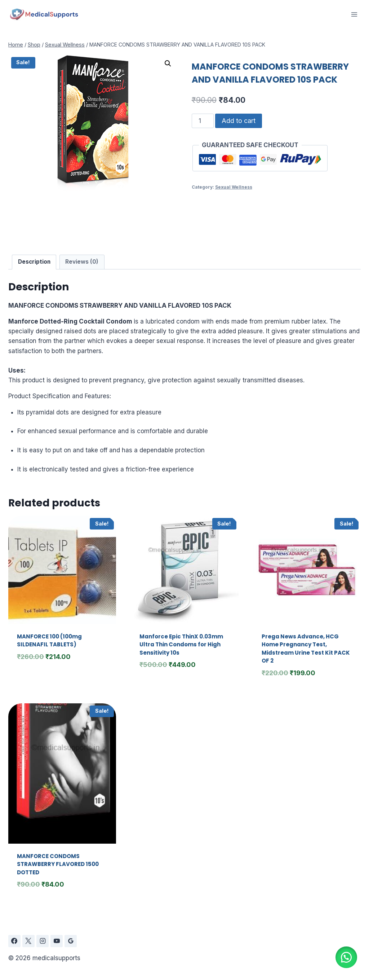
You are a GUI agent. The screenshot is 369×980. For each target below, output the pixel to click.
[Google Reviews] (71, 941)
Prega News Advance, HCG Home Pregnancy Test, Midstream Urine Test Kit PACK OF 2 (306, 649)
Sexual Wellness (234, 187)
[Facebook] (14, 941)
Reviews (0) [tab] (82, 262)
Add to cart (239, 121)
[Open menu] (354, 14)
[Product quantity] (203, 121)
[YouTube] (57, 941)
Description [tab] (34, 262)
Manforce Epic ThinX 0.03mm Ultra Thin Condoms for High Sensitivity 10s (181, 645)
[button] (168, 63)
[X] (28, 941)
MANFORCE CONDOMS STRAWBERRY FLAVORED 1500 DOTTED (58, 864)
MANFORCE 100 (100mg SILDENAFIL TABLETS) (49, 641)
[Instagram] (43, 941)
